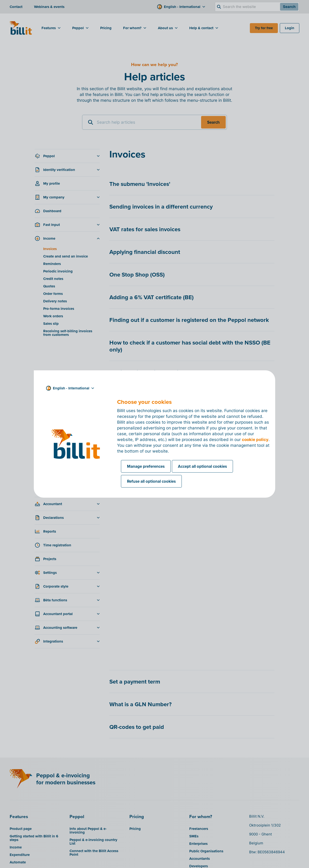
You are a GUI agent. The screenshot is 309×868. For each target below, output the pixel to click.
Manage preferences (146, 466)
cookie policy (255, 440)
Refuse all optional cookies (151, 481)
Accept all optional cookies (202, 466)
